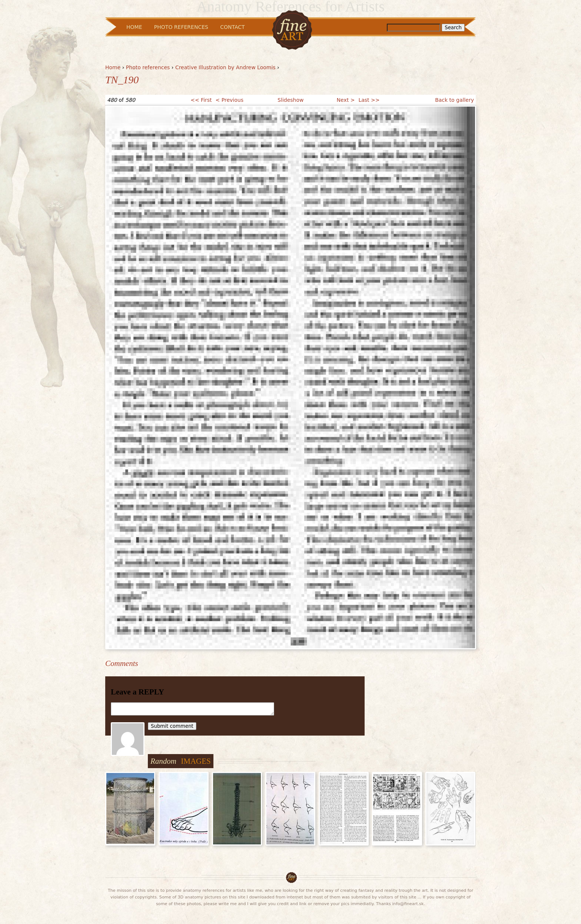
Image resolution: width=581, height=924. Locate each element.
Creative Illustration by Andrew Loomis (225, 67)
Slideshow (290, 100)
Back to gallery (454, 100)
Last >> (369, 100)
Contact (232, 27)
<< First (201, 100)
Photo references (148, 67)
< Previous (230, 100)
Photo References (181, 27)
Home (113, 67)
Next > (346, 100)
